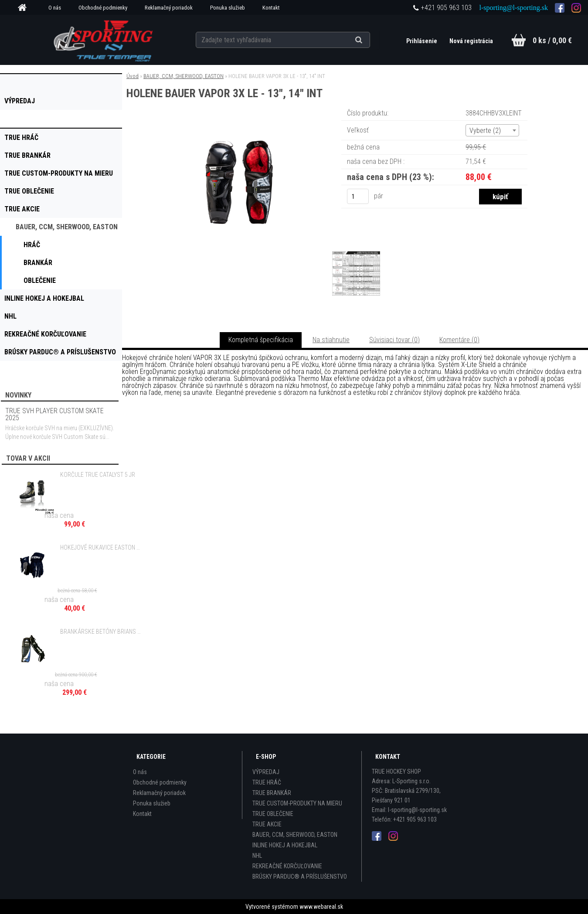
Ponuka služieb (228, 8)
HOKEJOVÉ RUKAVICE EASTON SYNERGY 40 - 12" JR (101, 547)
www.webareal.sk (321, 907)
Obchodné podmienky (103, 8)
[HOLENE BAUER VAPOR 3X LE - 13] (238, 120)
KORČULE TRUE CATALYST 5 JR (98, 475)
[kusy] (358, 196)
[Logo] (104, 40)
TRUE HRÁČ (267, 782)
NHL (257, 856)
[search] (369, 40)
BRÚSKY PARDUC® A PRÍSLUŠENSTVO (300, 877)
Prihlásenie (422, 41)
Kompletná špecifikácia (261, 340)
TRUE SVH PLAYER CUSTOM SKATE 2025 (54, 414)
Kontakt (271, 8)
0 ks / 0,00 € (552, 40)
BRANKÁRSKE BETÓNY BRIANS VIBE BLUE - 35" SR (101, 632)
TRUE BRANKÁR (272, 793)
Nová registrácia (471, 41)
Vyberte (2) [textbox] (485, 131)
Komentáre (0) (459, 340)
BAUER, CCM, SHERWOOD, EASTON (184, 76)
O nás (55, 8)
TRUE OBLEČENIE (273, 814)
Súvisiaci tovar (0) (394, 340)
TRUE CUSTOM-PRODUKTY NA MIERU (297, 803)
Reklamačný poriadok (169, 8)
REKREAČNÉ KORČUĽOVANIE (287, 866)
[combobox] (492, 130)
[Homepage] (25, 8)
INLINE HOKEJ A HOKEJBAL (285, 845)
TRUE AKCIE (267, 824)
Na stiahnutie (331, 340)
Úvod (133, 76)
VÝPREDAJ (266, 772)
